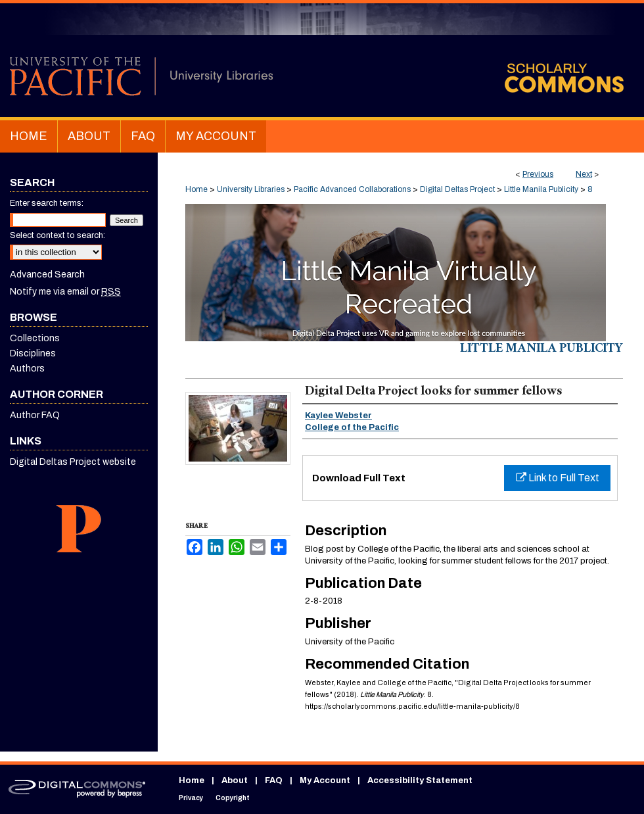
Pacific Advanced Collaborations (352, 189)
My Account (325, 780)
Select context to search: (57, 235)
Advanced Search (47, 275)
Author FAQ (35, 415)
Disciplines (33, 353)
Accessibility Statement (420, 780)
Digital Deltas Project (457, 189)
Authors (27, 369)
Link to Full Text (558, 478)
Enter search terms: (47, 203)
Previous (538, 174)
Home (196, 189)
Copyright (233, 798)
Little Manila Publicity (541, 189)
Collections (35, 338)
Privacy (191, 798)
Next (584, 174)
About (235, 780)
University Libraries (251, 189)
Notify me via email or (65, 292)
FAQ (274, 780)
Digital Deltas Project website (73, 462)
